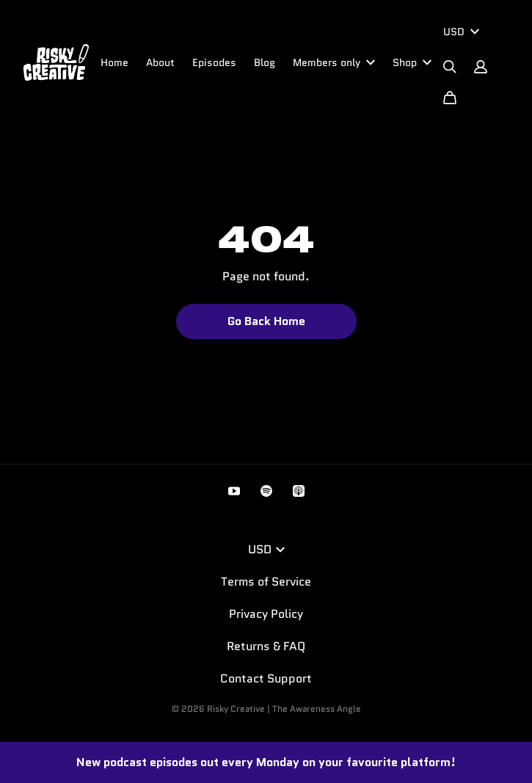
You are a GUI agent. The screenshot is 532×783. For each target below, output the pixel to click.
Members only (334, 62)
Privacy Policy (266, 614)
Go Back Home (266, 321)
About (160, 62)
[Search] (450, 67)
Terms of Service (266, 582)
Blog (265, 62)
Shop (412, 62)
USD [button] (266, 549)
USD (461, 32)
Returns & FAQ (266, 646)
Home (114, 62)
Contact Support (266, 678)
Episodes (214, 62)
